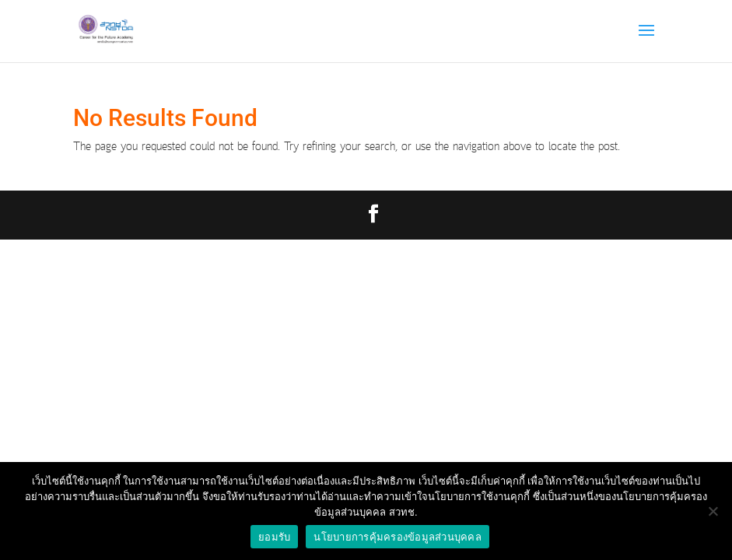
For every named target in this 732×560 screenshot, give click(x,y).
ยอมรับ (274, 537)
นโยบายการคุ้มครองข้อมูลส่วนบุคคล (398, 537)
